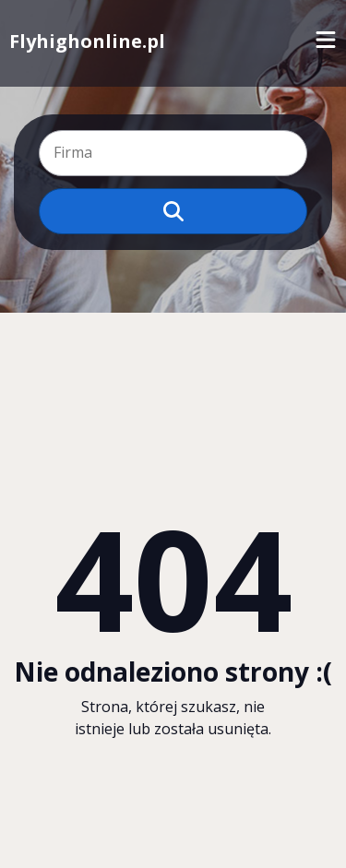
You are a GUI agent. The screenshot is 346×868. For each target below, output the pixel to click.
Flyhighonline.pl (87, 41)
